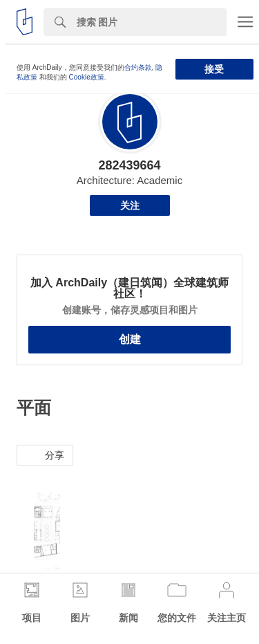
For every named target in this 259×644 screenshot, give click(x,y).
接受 (214, 69)
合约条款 (138, 67)
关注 (130, 205)
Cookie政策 (87, 77)
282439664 (129, 165)
